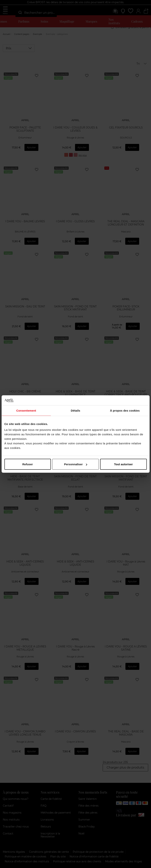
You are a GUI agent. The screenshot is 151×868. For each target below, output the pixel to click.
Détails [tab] (76, 410)
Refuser (28, 464)
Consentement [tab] (26, 410)
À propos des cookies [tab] (125, 410)
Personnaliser (76, 464)
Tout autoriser (123, 464)
